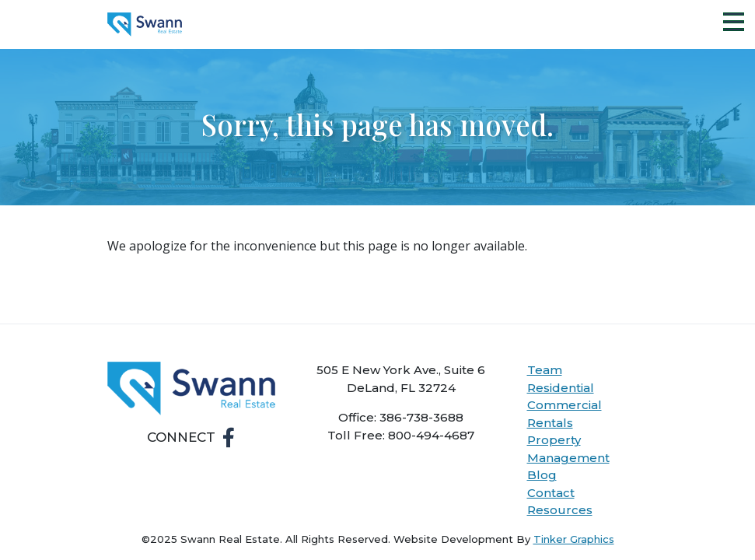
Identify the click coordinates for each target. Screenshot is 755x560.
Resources (560, 510)
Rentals (550, 423)
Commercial (565, 405)
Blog (542, 475)
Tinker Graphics (574, 539)
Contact (551, 493)
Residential (561, 388)
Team (545, 370)
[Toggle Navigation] (734, 21)
